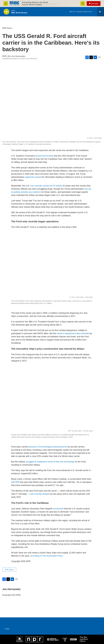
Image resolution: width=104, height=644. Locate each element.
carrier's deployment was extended (73, 333)
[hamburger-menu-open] (6, 4)
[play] (6, 12)
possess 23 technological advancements (48, 447)
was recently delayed (40, 494)
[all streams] (101, 12)
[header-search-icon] (83, 4)
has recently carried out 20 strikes (46, 186)
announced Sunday (44, 156)
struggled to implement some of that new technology (50, 462)
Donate (95, 4)
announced (58, 509)
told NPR (15, 482)
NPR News (7, 28)
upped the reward (33, 177)
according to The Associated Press (47, 556)
